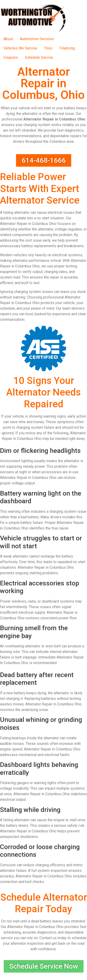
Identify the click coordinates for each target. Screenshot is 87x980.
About (8, 39)
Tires (48, 48)
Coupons (11, 57)
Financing (67, 48)
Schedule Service (39, 57)
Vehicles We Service (20, 48)
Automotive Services (37, 39)
